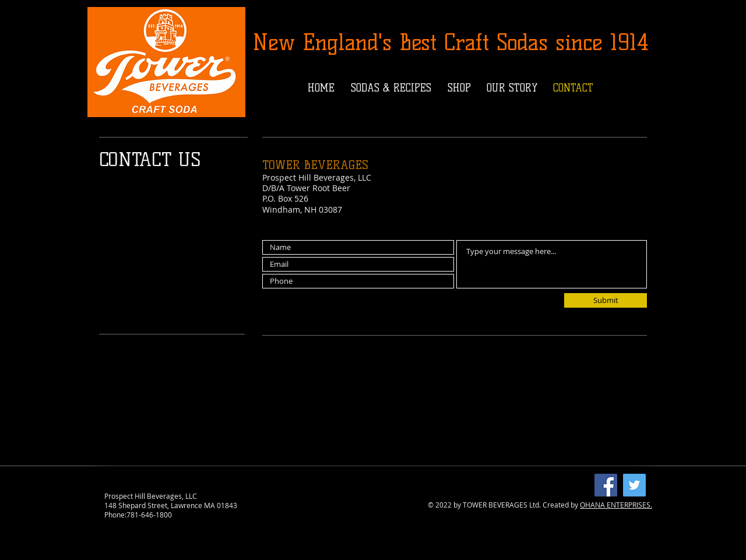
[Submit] (606, 300)
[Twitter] (634, 485)
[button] (391, 88)
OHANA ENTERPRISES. (616, 505)
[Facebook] (606, 485)
